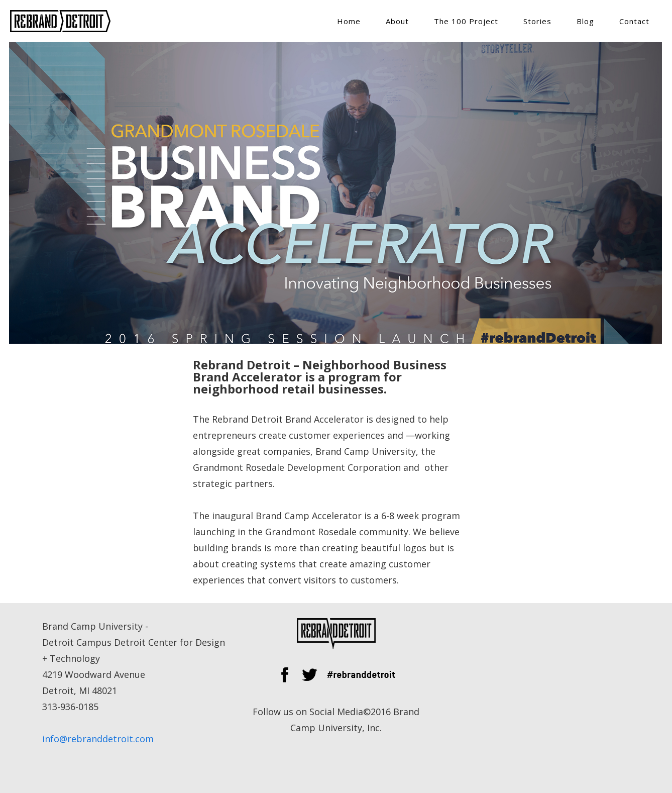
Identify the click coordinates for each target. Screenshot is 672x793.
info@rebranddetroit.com (98, 739)
